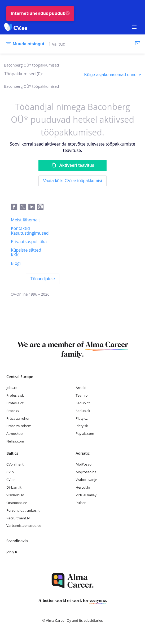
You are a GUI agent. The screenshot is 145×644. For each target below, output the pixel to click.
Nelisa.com (15, 441)
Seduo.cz (83, 403)
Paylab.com (85, 433)
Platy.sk (82, 426)
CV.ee (11, 480)
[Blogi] (16, 263)
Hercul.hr (83, 487)
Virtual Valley (86, 495)
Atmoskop (15, 433)
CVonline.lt (15, 464)
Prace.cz (13, 411)
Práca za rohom (19, 418)
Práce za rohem (19, 426)
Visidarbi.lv (15, 495)
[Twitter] (24, 207)
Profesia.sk (15, 395)
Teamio (82, 395)
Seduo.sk (83, 411)
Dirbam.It (14, 487)
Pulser (81, 503)
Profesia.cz (15, 403)
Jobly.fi (12, 552)
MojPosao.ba (86, 472)
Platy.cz (82, 418)
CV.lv (10, 472)
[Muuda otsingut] (24, 44)
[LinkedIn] (33, 207)
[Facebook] (15, 207)
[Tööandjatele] (43, 279)
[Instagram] (41, 207)
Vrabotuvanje (87, 480)
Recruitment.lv (18, 518)
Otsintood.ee (17, 503)
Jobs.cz (12, 388)
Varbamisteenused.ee (24, 525)
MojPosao (84, 464)
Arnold (81, 388)
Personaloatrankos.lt (23, 510)
